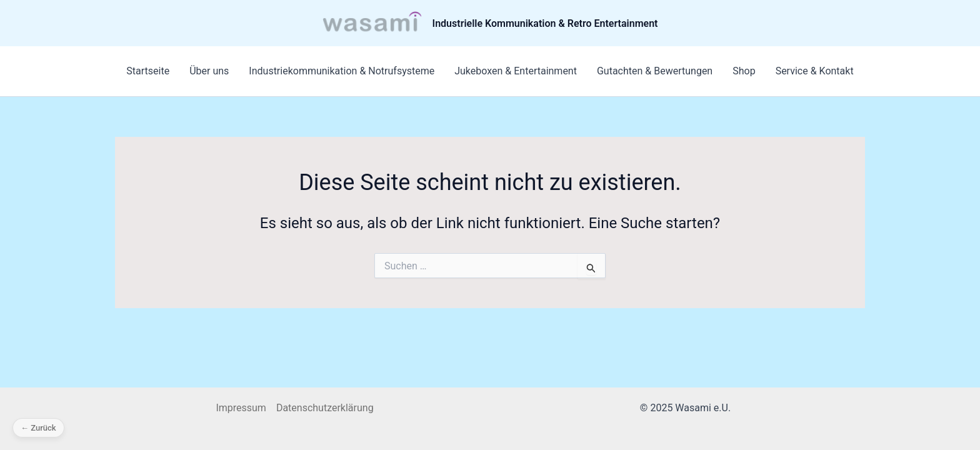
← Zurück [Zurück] (38, 428)
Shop (744, 71)
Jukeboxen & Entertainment (516, 71)
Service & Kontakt (815, 71)
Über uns (209, 71)
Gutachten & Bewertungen (655, 71)
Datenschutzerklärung (325, 408)
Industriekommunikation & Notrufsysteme (342, 71)
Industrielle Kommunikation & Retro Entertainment (545, 23)
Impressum (241, 408)
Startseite (148, 71)
